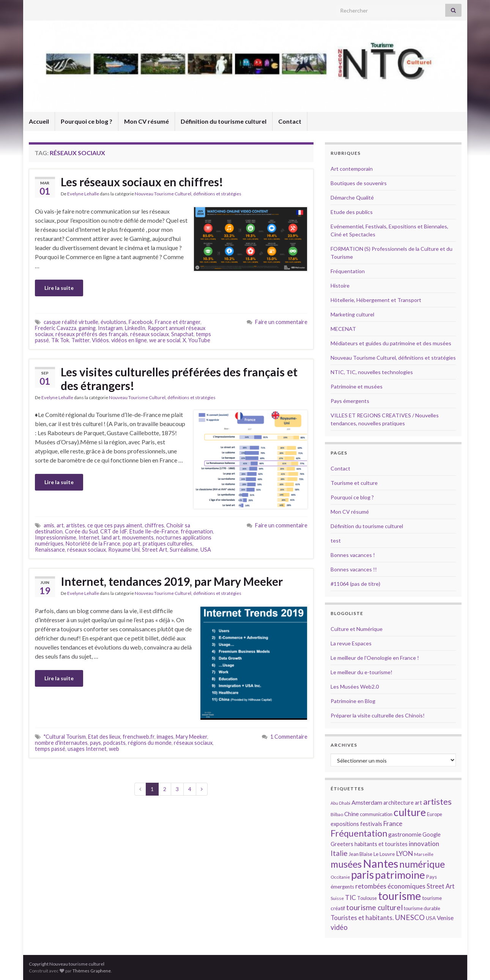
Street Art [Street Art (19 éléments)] (441, 886)
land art (111, 537)
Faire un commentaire (281, 322)
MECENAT (343, 329)
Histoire (340, 286)
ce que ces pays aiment (115, 525)
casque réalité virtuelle (71, 322)
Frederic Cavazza (56, 328)
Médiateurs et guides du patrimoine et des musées (391, 343)
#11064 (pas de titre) (355, 584)
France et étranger (178, 322)
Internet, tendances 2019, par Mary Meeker (172, 581)
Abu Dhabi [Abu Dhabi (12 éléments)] (340, 803)
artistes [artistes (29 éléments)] (437, 801)
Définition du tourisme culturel (224, 121)
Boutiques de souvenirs (359, 183)
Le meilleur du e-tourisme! (362, 672)
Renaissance (50, 550)
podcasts (114, 743)
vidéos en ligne (129, 340)
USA (206, 550)
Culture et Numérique (357, 629)
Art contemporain (352, 169)
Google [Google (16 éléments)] (432, 834)
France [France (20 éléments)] (393, 823)
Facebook (141, 322)
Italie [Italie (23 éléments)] (339, 853)
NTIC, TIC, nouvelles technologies (372, 372)
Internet (89, 537)
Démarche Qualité (352, 197)
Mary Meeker (191, 737)
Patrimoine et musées (357, 386)
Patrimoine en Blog (353, 701)
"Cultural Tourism (65, 737)
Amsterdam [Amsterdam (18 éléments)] (367, 802)
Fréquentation (348, 271)
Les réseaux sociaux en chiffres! (142, 182)
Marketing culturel (352, 314)
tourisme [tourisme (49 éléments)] (399, 896)
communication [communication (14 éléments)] (376, 814)
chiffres (154, 525)
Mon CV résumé (147, 121)
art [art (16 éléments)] (418, 803)
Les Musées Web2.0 (355, 687)
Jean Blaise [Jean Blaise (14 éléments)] (361, 854)
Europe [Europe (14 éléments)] (435, 814)
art (60, 525)
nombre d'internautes (61, 743)
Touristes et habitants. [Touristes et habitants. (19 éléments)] (362, 918)
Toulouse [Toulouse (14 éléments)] (367, 898)
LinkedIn (135, 328)
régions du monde (150, 743)
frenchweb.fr (139, 737)
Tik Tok (60, 340)
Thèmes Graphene (92, 971)
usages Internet (87, 749)
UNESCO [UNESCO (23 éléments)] (410, 917)
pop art (132, 543)
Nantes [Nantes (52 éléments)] (380, 863)
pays (95, 743)
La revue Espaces (351, 643)
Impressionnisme (56, 537)
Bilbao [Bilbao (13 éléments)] (337, 814)
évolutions (113, 322)
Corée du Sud (81, 531)
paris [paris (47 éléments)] (362, 875)
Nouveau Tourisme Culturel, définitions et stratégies (188, 194)
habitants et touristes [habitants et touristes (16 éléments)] (381, 844)
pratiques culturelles (168, 543)
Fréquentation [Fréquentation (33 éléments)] (359, 833)
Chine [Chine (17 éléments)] (351, 814)
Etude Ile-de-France (154, 531)
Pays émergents (350, 401)
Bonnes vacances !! (354, 569)
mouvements (138, 537)
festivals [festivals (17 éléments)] (371, 824)
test (336, 540)
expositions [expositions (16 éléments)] (345, 824)
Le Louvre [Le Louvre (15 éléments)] (384, 854)
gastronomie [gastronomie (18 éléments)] (405, 834)
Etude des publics (352, 212)
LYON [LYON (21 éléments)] (404, 853)
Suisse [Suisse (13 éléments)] (337, 898)
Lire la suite (59, 288)
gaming (87, 328)
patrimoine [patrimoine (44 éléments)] (400, 875)
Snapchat (182, 334)
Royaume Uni (124, 550)
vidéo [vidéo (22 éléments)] (339, 927)
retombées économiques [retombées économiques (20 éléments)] (390, 886)
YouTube (199, 340)
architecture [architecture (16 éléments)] (399, 803)
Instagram (110, 328)
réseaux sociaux (150, 334)
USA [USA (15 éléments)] (431, 918)
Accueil (39, 121)
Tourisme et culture (354, 483)
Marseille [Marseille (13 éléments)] (424, 854)
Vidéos (100, 340)
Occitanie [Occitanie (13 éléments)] (340, 877)
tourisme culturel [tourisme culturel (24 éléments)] (374, 907)
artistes (76, 525)
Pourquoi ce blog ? (87, 121)
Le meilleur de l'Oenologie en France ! (375, 658)
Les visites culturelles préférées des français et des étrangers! (179, 379)
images (165, 737)
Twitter (80, 340)
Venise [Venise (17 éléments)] (445, 918)
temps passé (50, 749)
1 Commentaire (289, 737)
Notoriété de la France (93, 543)
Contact (290, 121)
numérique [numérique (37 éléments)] (422, 864)
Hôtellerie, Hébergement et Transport (376, 300)
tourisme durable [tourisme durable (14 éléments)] (422, 908)
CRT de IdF (114, 531)
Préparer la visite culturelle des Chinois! (378, 715)
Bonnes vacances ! (353, 555)
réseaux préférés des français (92, 334)
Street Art (155, 550)
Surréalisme (184, 550)
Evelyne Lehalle (83, 194)
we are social (165, 340)
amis (49, 525)
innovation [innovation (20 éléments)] (424, 844)
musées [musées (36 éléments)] (346, 864)
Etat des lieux (104, 737)
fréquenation (197, 531)
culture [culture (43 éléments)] (410, 812)
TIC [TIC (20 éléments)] (351, 897)
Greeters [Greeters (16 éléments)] (342, 844)
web (114, 749)
